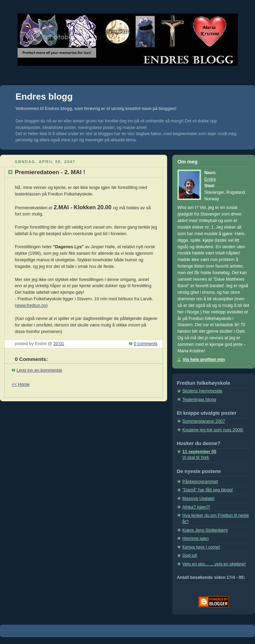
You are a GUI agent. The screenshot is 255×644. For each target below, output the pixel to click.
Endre (210, 179)
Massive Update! (198, 499)
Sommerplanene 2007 (204, 421)
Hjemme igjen (196, 539)
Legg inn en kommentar (39, 370)
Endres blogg (44, 97)
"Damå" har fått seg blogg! (208, 490)
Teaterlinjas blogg (199, 400)
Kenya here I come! (201, 547)
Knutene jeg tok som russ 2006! (213, 430)
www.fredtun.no (31, 305)
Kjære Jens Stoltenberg (205, 530)
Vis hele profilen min (204, 360)
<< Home (21, 384)
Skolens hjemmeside (202, 391)
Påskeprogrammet (200, 482)
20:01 (59, 344)
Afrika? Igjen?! (196, 507)
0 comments (146, 344)
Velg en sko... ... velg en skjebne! (214, 564)
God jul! (190, 555)
